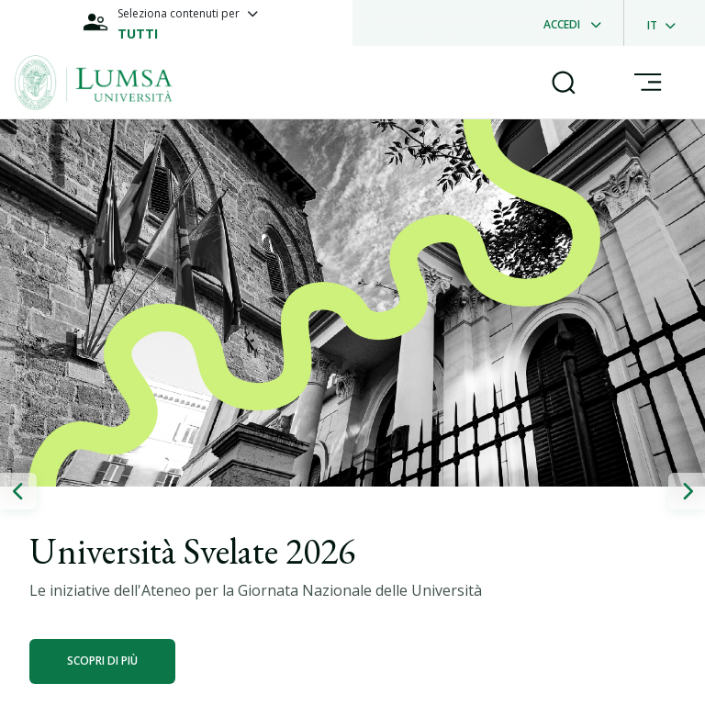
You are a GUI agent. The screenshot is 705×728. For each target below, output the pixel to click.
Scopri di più (102, 661)
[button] (18, 491)
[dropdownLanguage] (667, 23)
